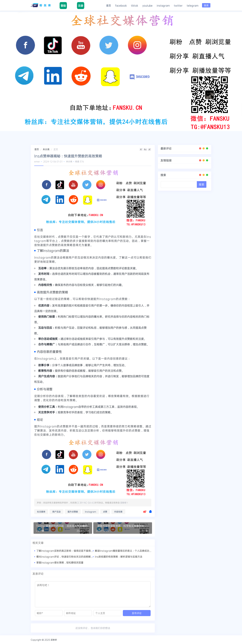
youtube (147, 5)
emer (37, 161)
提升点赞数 (73, 512)
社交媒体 (41, 512)
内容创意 (118, 512)
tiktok (135, 5)
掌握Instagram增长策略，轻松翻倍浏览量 (60, 562)
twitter (178, 5)
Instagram (91, 512)
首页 (109, 5)
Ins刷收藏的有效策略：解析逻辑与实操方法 (119, 557)
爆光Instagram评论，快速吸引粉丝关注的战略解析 (65, 557)
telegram (193, 5)
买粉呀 (123, 503)
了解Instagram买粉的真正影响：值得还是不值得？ (65, 551)
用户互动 (56, 512)
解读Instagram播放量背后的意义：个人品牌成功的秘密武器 (128, 551)
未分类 (46, 149)
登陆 (63, 6)
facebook (121, 5)
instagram (163, 5)
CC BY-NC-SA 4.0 (86, 503)
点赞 (105, 512)
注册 (80, 6)
